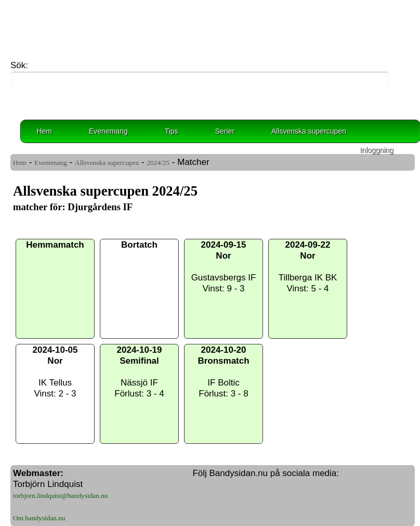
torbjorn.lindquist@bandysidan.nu (61, 496)
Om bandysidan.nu (39, 518)
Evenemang (108, 131)
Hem (44, 131)
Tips (172, 131)
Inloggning (377, 150)
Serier (225, 131)
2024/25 (158, 163)
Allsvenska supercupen (309, 131)
